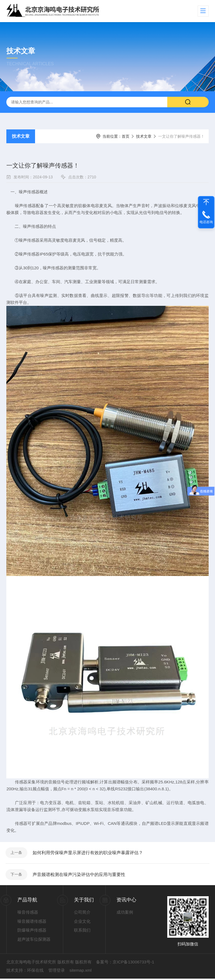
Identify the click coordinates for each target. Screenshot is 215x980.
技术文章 (21, 136)
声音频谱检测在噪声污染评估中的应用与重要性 (79, 875)
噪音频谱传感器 (32, 922)
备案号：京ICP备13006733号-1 (125, 963)
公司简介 (82, 913)
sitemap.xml (81, 972)
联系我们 (82, 931)
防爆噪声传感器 (32, 931)
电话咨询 (206, 222)
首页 (126, 136)
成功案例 (125, 913)
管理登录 (57, 972)
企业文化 (82, 922)
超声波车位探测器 (34, 940)
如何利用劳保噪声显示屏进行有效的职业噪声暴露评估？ (88, 853)
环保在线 (35, 972)
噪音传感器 (28, 913)
